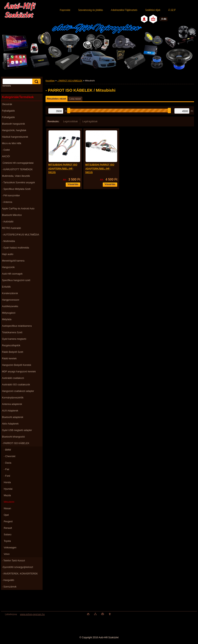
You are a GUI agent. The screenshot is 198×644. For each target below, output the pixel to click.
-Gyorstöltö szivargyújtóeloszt (18, 567)
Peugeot (8, 522)
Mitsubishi (9, 502)
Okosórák (7, 104)
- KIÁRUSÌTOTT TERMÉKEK (17, 169)
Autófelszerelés (10, 306)
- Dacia (8, 463)
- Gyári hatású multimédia (16, 248)
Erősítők (6, 287)
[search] (36, 81)
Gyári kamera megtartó (14, 339)
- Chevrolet (10, 456)
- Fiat (6, 469)
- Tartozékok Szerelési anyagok (19, 183)
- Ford (7, 476)
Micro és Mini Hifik (12, 143)
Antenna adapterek (12, 404)
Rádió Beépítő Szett (13, 352)
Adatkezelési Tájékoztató (124, 10)
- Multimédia (8, 241)
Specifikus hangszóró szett (16, 280)
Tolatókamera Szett (12, 332)
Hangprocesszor (11, 300)
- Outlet (6, 150)
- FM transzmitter (11, 196)
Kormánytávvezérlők (13, 398)
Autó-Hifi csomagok (12, 274)
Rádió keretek (9, 359)
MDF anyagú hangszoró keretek (19, 372)
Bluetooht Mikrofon (12, 215)
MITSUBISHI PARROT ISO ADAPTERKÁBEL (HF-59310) (100, 169)
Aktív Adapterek (10, 424)
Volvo (7, 554)
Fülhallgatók (8, 117)
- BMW (7, 450)
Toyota (7, 541)
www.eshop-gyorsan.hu (32, 614)
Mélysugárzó (9, 313)
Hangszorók (8, 267)
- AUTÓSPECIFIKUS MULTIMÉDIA (21, 235)
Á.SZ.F (172, 10)
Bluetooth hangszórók (13, 124)
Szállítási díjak (153, 10)
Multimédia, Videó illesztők (16, 176)
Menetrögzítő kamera (13, 261)
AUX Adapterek (10, 411)
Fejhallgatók (8, 111)
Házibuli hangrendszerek (15, 137)
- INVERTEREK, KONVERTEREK (20, 574)
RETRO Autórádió (11, 228)
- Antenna (7, 202)
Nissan (7, 508)
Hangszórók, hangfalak (14, 130)
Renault (8, 528)
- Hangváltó (8, 580)
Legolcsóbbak (70, 121)
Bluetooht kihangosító (13, 437)
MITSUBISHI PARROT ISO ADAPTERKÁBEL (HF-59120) (63, 169)
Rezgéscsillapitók (11, 346)
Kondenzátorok (10, 293)
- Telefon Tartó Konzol (13, 561)
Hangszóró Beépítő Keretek (17, 365)
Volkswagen (10, 548)
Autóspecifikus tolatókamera (17, 326)
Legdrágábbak (90, 121)
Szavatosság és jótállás (90, 10)
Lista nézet (75, 99)
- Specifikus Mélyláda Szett (16, 189)
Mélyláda (7, 319)
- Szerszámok (9, 587)
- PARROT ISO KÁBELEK (16, 443)
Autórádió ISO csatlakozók (16, 385)
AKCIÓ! (6, 156)
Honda (7, 482)
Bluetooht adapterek (13, 417)
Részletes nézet (56, 99)
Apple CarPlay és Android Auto (18, 209)
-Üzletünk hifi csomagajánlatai (18, 163)
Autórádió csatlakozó (13, 378)
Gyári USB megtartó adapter (17, 430)
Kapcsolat (65, 10)
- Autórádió (8, 222)
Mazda (7, 495)
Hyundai (8, 489)
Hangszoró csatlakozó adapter (18, 391)
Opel (6, 515)
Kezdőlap (50, 81)
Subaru (8, 535)
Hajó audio (8, 254)
